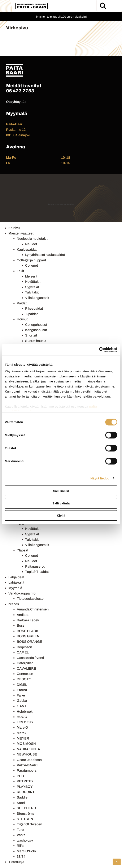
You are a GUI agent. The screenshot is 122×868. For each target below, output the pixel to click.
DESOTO (24, 679)
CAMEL (23, 652)
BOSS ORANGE (29, 642)
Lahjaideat (16, 577)
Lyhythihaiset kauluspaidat (45, 255)
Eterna (22, 690)
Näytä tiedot (100, 478)
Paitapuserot (35, 566)
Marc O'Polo (26, 851)
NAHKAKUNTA (28, 749)
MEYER (23, 738)
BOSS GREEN (28, 636)
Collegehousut (36, 325)
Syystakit (32, 287)
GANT (22, 706)
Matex (21, 733)
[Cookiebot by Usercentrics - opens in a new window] (99, 350)
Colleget (32, 265)
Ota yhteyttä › (16, 102)
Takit (20, 271)
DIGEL (22, 685)
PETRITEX (25, 781)
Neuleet (31, 244)
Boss (21, 625)
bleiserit (31, 276)
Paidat (22, 303)
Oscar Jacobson (29, 760)
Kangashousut (36, 330)
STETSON (25, 819)
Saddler (23, 797)
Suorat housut (36, 341)
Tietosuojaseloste (30, 599)
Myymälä (15, 588)
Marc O (22, 727)
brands (14, 604)
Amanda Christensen (33, 609)
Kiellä (61, 515)
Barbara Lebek (28, 620)
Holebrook (25, 712)
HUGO (22, 717)
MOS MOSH (26, 744)
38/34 (21, 857)
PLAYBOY (25, 787)
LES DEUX (25, 722)
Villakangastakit (37, 298)
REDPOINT (26, 792)
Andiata (23, 615)
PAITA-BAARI (27, 765)
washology (25, 840)
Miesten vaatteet (21, 233)
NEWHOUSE (27, 754)
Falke (21, 695)
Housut (22, 319)
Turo (20, 830)
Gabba (22, 701)
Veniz (21, 835)
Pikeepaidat (34, 308)
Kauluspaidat (27, 249)
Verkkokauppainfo (22, 593)
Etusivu (14, 228)
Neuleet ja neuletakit (32, 239)
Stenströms (26, 814)
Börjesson (24, 647)
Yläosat (23, 550)
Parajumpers (27, 770)
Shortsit (31, 335)
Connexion (25, 674)
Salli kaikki (61, 491)
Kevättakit (33, 282)
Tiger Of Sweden (29, 824)
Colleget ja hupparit (31, 260)
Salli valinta (61, 503)
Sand (21, 803)
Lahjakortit (16, 582)
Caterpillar (25, 663)
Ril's (20, 846)
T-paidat (31, 314)
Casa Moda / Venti (30, 658)
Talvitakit (32, 292)
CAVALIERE (26, 668)
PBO (20, 776)
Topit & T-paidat (37, 572)
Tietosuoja (16, 862)
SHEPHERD (26, 808)
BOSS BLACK (28, 631)
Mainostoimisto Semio (61, 204)
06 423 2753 (20, 91)
